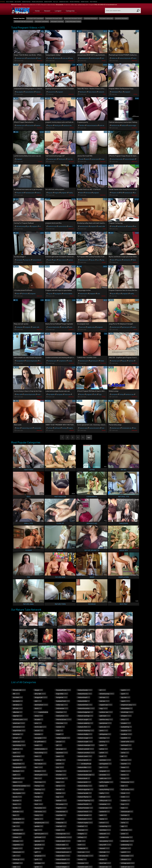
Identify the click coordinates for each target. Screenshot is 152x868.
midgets (82, 834)
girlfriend (57, 428)
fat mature (40, 764)
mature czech (85, 756)
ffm (38, 778)
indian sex (114, 58)
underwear (127, 841)
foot (38, 804)
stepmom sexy (128, 705)
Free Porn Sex (93, 2)
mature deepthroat (84, 765)
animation (19, 727)
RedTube (40, 94)
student (126, 723)
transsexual (127, 811)
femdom (82, 125)
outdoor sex (106, 712)
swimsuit (126, 745)
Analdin (72, 128)
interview (61, 723)
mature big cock (27, 428)
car (16, 826)
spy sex (125, 697)
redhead (42, 226)
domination (127, 260)
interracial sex (63, 719)
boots (17, 797)
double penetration (41, 713)
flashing (40, 789)
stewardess (126, 708)
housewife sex (63, 690)
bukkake (18, 811)
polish (103, 753)
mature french (85, 811)
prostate (104, 775)
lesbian (124, 125)
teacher (126, 764)
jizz (60, 767)
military (82, 837)
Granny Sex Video (64, 2)
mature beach (63, 859)
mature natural (84, 815)
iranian (60, 727)
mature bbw (63, 856)
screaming (105, 826)
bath (16, 775)
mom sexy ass (85, 856)
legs (60, 797)
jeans (60, 756)
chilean (17, 837)
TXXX (104, 94)
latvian (60, 789)
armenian (18, 734)
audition (18, 749)
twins (124, 822)
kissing (64, 428)
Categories (70, 10)
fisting (113, 226)
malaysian (19, 327)
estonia (39, 734)
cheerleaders (19, 834)
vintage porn (127, 863)
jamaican (61, 749)
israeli (81, 159)
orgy (103, 708)
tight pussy (127, 789)
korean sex (62, 778)
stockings (127, 712)
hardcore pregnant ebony (73, 18)
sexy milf (105, 845)
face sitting (41, 753)
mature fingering (86, 800)
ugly (124, 826)
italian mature (63, 738)
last (89, 437)
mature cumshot (86, 753)
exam (50, 260)
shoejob (104, 856)
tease (125, 767)
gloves (39, 848)
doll (38, 701)
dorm (38, 708)
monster (83, 863)
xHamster (71, 60)
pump (103, 786)
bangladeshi (20, 361)
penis (103, 730)
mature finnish (84, 804)
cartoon (131, 361)
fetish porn (83, 92)
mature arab (62, 845)
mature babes (68, 293)
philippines (105, 734)
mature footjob (85, 808)
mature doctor (84, 771)
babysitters (18, 764)
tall (124, 756)
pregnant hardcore (106, 18)
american (57, 58)
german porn (126, 327)
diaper (38, 690)
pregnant (73, 58)
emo (38, 723)
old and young (21, 226)
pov (121, 92)
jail (59, 745)
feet (38, 767)
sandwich (104, 811)
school (104, 822)
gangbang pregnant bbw (54, 18)
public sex (105, 778)
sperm (125, 690)
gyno (55, 260)
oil (102, 690)
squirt (125, 701)
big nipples (20, 92)
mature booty (85, 694)
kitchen (61, 775)
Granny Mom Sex (26, 2)
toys (100, 394)
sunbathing (126, 727)
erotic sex (40, 727)
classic (17, 848)
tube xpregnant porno (73, 21)
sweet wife (101, 226)
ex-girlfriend (40, 741)
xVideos (135, 262)
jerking (61, 760)
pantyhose (105, 723)
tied (124, 786)
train (124, 808)
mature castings (85, 716)
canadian (18, 822)
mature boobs (85, 690)
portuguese (105, 764)
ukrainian (126, 830)
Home (37, 10)
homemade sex (127, 428)
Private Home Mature (37, 2)
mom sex (65, 58)
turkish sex (126, 819)
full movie (88, 193)
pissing (104, 741)
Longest (58, 10)
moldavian (83, 848)
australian (18, 756)
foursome (40, 808)
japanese (62, 753)
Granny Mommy (48, 2)
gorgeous (40, 856)
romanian (105, 804)
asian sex (19, 741)
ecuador (39, 719)
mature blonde (37, 260)
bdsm (81, 193)
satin (103, 815)
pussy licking (106, 789)
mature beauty (63, 863)
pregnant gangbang (42, 21)
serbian (104, 837)
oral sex (104, 701)
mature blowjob (130, 159)
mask (60, 830)
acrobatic (18, 701)
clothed (18, 863)
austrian (17, 760)
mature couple (95, 58)
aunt (16, 753)
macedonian (62, 811)
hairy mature (92, 92)
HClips (104, 60)
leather (60, 793)
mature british (85, 705)
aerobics (17, 705)
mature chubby (85, 734)
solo (99, 293)
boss (17, 804)
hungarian (61, 697)
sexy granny (106, 841)
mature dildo (84, 767)
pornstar (105, 760)
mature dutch (84, 782)
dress (39, 716)
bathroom (18, 778)
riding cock (105, 800)
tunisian (125, 815)
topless (125, 800)
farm (38, 756)
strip (125, 719)
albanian (17, 712)
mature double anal (86, 775)
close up (18, 859)
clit (16, 856)
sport (125, 694)
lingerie (57, 193)
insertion (61, 712)
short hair (105, 863)
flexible (39, 793)
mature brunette (104, 92)
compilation (62, 361)
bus (16, 815)
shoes (103, 859)
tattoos (126, 760)
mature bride (83, 701)
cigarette (18, 845)
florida (38, 797)
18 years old (20, 193)
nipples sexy (91, 327)
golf (37, 852)
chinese (18, 841)
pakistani (105, 716)
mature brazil (84, 697)
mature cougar (85, 738)
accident (18, 697)
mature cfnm (84, 727)
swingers (126, 749)
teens (125, 771)
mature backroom (63, 852)
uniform (126, 848)
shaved (104, 848)
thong (125, 778)
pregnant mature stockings (24, 21)
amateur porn (21, 58)
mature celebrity (85, 723)
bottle (17, 808)
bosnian (17, 800)
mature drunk (84, 778)
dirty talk (19, 394)
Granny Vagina (85, 2)
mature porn (84, 293)
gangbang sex (41, 822)
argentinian (19, 730)
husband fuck (63, 701)
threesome (127, 782)
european (19, 260)
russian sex (105, 808)
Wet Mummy (18, 2)
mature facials (84, 793)
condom (71, 361)
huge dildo (62, 694)
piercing (104, 738)
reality (71, 193)
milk (81, 841)
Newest (47, 10)
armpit (17, 738)
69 (121, 193)
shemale (104, 852)
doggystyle (41, 697)
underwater (126, 837)
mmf (81, 845)
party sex (104, 727)
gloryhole (39, 845)
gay (38, 830)
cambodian (18, 819)
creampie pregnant (121, 18)
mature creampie (86, 745)
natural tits (52, 92)
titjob (125, 793)
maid (60, 819)
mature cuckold (86, 749)
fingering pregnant (91, 18)
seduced (104, 834)
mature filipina (84, 797)
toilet (125, 797)
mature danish (84, 760)
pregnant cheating (57, 21)
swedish (126, 738)
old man (104, 697)
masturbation (31, 58)
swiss (125, 753)
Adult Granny (10, 2)
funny (39, 815)
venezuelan (127, 856)
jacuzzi (60, 741)
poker (103, 745)
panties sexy (106, 719)
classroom (18, 852)
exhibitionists (41, 749)
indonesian (115, 92)
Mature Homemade (75, 2)
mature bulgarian (85, 712)
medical (82, 826)
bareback (18, 771)
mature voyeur (85, 822)
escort (39, 730)
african (50, 58)
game (39, 819)
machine (61, 815)
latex (60, 782)
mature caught (85, 719)
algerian (17, 716)
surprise (126, 730)
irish (59, 730)
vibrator (126, 859)
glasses (39, 841)
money (82, 859)
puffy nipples (106, 782)
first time (70, 159)
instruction (30, 125)
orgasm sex (106, 705)
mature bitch (62, 226)
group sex (27, 260)
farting (39, 760)
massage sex (63, 834)
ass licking (19, 745)
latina (60, 786)
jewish (87, 159)
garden (39, 826)
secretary (105, 830)
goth (38, 859)
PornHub (40, 60)
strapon (126, 716)
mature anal (40, 92)
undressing (126, 845)
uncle (124, 834)
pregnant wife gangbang (35, 18)
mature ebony (85, 786)
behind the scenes (21, 786)
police (103, 749)
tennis (125, 775)
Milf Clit (56, 2)
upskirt (125, 852)
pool (103, 756)
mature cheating (86, 730)
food (38, 800)
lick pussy (62, 804)
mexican (83, 830)
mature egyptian (133, 125)
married (61, 826)
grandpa (39, 863)
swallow (126, 734)
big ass (50, 125)
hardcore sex (67, 125)
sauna (103, 819)
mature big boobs (125, 58)
